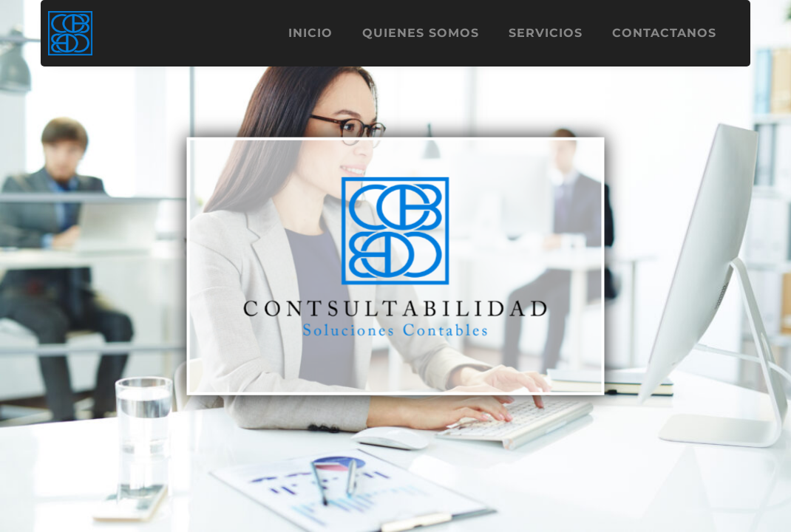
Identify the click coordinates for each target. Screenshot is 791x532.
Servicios (546, 33)
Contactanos (664, 33)
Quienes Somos (421, 33)
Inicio (310, 33)
